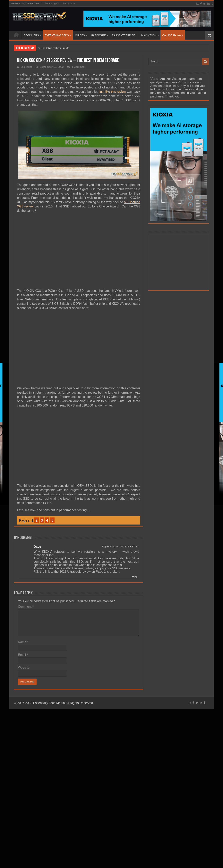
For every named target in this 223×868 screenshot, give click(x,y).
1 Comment (78, 67)
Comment (26, 607)
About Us (68, 4)
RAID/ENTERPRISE (124, 35)
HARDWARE (98, 35)
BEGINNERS (31, 35)
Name (23, 642)
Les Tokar (26, 67)
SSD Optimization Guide (54, 48)
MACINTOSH (149, 35)
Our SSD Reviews (173, 35)
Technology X (52, 4)
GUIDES (80, 35)
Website (24, 667)
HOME (16, 35)
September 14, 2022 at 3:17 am (120, 547)
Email (23, 655)
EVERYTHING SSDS (57, 35)
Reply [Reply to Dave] (134, 576)
